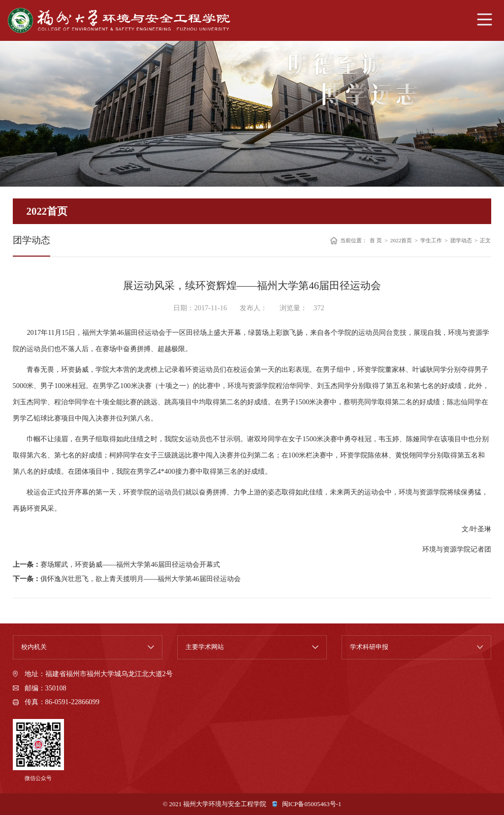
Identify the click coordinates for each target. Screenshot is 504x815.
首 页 (376, 241)
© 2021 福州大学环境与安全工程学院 (215, 804)
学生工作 (431, 241)
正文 (485, 241)
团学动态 (461, 241)
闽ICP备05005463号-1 (312, 804)
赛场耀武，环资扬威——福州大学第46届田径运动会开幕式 (130, 564)
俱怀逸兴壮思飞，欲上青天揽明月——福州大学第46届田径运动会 (141, 579)
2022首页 (401, 241)
